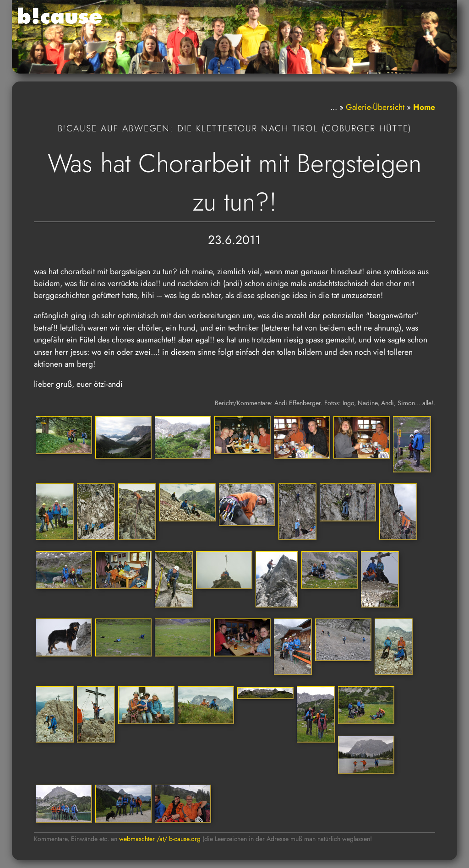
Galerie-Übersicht (375, 107)
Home (424, 107)
